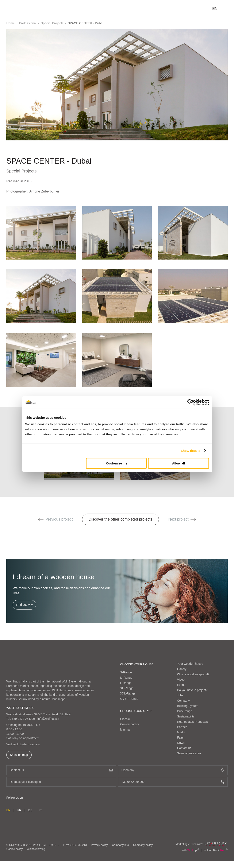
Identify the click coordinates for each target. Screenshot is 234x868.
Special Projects (52, 23)
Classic (125, 719)
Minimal (125, 729)
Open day (173, 770)
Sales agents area (189, 753)
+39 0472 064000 (23, 719)
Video (181, 680)
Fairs (180, 737)
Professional (28, 23)
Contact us (184, 748)
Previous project (55, 519)
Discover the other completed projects (120, 519)
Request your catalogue (61, 782)
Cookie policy (14, 849)
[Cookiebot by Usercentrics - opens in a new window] (190, 402)
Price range (185, 711)
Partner (182, 727)
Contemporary (130, 724)
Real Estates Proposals (192, 722)
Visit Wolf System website (23, 744)
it (41, 810)
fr (19, 810)
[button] (41, 519)
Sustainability (186, 716)
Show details (190, 451)
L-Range (126, 683)
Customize (116, 463)
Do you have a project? (192, 690)
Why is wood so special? (193, 674)
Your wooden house (190, 664)
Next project (182, 519)
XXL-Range (128, 693)
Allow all (179, 463)
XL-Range (127, 688)
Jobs (180, 695)
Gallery (182, 669)
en (215, 9)
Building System (188, 706)
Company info (120, 845)
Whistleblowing (36, 849)
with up (190, 850)
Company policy (143, 845)
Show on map (19, 755)
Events (182, 685)
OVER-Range (129, 699)
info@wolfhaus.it (48, 719)
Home (11, 23)
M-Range (126, 678)
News (181, 743)
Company (183, 701)
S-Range (126, 672)
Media (181, 732)
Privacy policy (99, 845)
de (30, 810)
